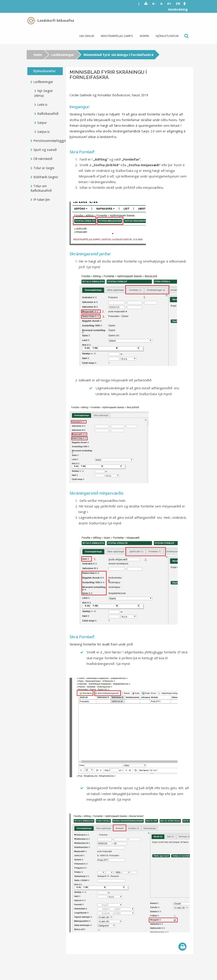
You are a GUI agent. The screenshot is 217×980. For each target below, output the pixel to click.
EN (178, 3)
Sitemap (146, 4)
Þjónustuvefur (167, 36)
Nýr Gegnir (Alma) (44, 93)
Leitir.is (42, 105)
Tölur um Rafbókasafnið (41, 188)
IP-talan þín (42, 199)
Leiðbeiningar (63, 55)
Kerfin (144, 36)
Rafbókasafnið (48, 114)
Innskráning (178, 9)
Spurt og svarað (45, 150)
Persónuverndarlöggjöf (48, 141)
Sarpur (42, 123)
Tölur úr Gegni (44, 168)
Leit (186, 36)
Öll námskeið (43, 159)
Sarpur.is (43, 132)
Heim (38, 55)
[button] (187, 3)
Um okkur (87, 36)
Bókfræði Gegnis (46, 177)
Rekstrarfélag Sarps (117, 36)
